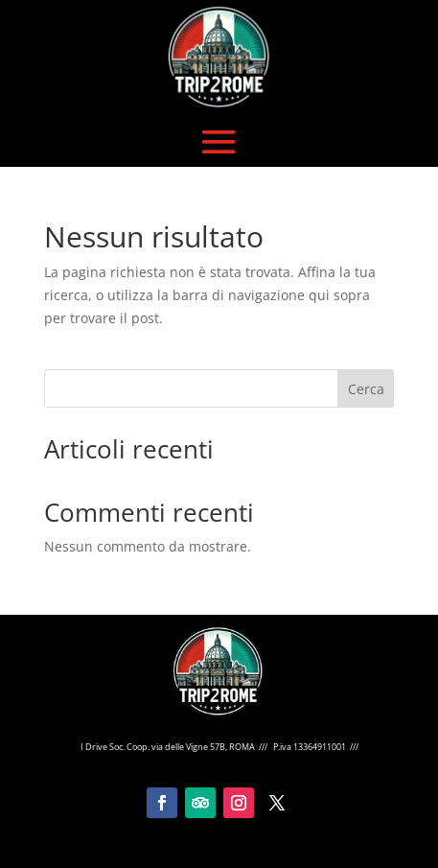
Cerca (366, 389)
